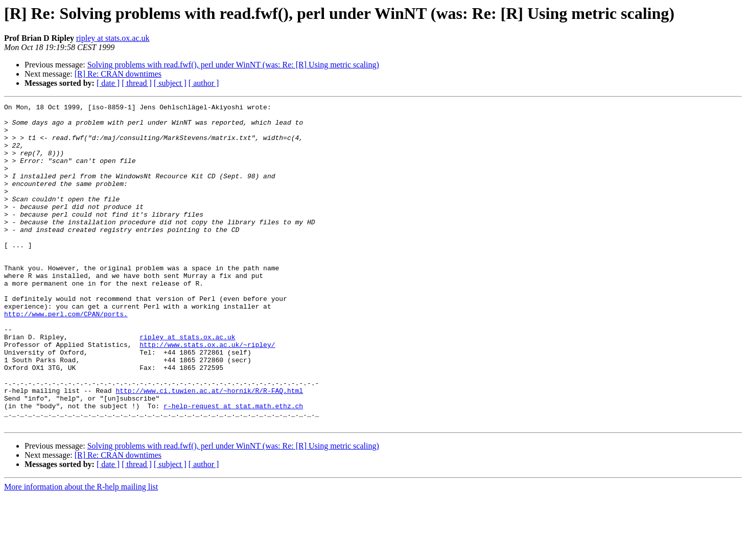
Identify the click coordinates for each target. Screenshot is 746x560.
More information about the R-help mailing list (81, 551)
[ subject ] (170, 83)
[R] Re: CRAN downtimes (118, 74)
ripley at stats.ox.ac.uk (113, 38)
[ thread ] (137, 83)
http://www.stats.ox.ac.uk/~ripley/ (207, 393)
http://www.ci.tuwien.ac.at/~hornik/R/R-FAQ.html (209, 449)
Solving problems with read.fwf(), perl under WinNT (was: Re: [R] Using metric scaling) (233, 65)
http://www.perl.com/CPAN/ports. (66, 357)
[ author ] (204, 83)
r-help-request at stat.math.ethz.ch (233, 467)
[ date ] (108, 83)
